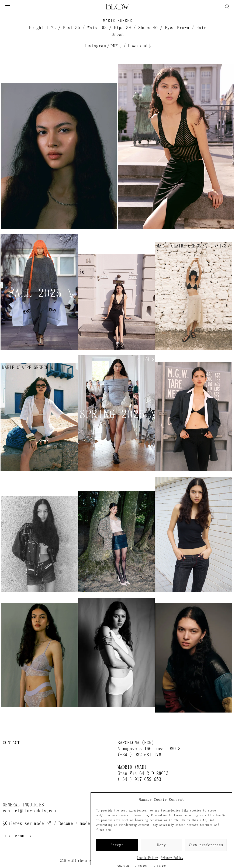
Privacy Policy (172, 858)
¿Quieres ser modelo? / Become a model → (51, 823)
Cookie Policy (147, 858)
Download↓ (140, 46)
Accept (117, 845)
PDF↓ (116, 46)
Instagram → (17, 836)
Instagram (95, 46)
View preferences (206, 845)
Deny (161, 845)
